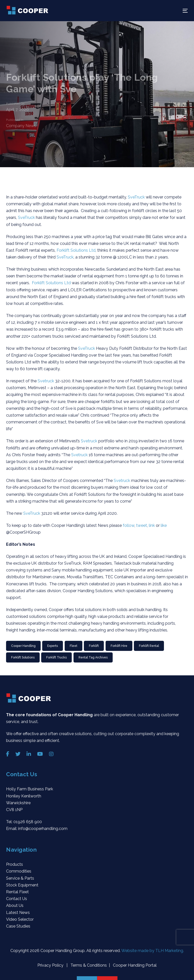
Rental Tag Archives (93, 657)
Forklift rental (149, 646)
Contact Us (17, 899)
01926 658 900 (28, 822)
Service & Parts (20, 878)
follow (129, 525)
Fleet (74, 646)
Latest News (18, 913)
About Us (15, 905)
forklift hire (119, 646)
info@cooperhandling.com (43, 829)
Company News (21, 125)
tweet (142, 525)
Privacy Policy (51, 965)
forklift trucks (56, 657)
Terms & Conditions (88, 965)
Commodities (19, 871)
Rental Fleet (17, 892)
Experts (53, 646)
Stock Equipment (22, 885)
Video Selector (20, 919)
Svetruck (46, 381)
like (164, 525)
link (152, 525)
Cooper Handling (23, 646)
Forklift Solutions (23, 657)
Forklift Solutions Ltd (76, 250)
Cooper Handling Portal (134, 965)
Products (15, 864)
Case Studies (18, 926)
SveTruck (137, 197)
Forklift (94, 646)
